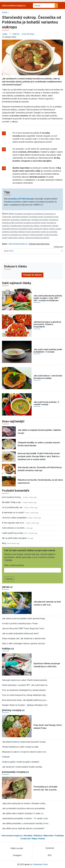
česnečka (19, 214)
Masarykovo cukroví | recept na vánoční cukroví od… (25, 752)
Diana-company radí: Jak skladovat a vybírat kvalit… (24, 639)
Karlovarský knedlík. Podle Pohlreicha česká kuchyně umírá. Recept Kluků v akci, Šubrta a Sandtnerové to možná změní (39, 456)
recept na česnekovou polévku (15, 235)
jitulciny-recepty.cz (13, 710)
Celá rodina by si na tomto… (14, 528)
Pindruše (6, 757)
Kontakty (28, 836)
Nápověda (48, 836)
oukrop (46, 229)
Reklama (38, 836)
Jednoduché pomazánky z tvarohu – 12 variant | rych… (25, 818)
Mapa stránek (38, 839)
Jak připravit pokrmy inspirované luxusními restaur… (24, 742)
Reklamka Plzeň (41, 864)
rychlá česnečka (36, 235)
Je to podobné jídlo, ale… (13, 507)
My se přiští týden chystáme (14, 538)
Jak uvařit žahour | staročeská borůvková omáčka (48, 377)
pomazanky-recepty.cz (15, 772)
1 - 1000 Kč (14, 34)
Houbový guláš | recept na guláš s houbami (21, 762)
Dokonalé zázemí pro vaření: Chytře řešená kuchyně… (25, 680)
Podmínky (59, 836)
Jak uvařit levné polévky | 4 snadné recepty (46, 403)
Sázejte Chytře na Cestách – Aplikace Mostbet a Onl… (25, 705)
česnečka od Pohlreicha (19, 199)
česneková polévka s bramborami (37, 226)
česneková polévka (40, 220)
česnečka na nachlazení (34, 214)
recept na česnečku (49, 232)
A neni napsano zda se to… (14, 523)
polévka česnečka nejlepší (13, 232)
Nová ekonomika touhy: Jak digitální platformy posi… (25, 700)
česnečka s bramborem (21, 220)
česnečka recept (36, 217)
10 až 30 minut (28, 34)
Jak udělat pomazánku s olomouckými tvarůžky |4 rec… (26, 823)
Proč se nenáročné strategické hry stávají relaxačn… (24, 690)
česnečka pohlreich (20, 217)
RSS (50, 855)
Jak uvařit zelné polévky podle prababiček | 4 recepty (48, 351)
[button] (32, 57)
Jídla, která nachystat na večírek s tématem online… (24, 803)
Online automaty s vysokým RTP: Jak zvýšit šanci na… (25, 685)
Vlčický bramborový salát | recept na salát (20, 747)
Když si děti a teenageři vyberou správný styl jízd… (24, 644)
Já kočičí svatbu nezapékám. (15, 518)
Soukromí (26, 839)
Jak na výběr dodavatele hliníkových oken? (20, 634)
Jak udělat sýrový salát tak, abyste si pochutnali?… (24, 828)
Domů (5, 12)
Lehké (5, 34)
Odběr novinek (17, 848)
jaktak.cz (7, 587)
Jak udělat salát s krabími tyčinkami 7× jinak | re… (23, 813)
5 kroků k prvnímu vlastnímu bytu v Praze (20, 624)
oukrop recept (55, 229)
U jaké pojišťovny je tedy (13, 533)
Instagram (17, 855)
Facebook (50, 848)
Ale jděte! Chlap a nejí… (12, 502)
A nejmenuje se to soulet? (13, 513)
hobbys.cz (8, 649)
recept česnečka (33, 232)
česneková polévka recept (35, 223)
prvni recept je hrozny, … (12, 497)
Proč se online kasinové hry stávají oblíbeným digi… (24, 695)
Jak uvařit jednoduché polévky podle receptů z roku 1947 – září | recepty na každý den (48, 298)
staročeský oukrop (16, 238)
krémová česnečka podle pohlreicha (27, 229)
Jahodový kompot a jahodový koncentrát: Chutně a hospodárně (47, 324)
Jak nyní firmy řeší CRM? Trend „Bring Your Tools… (24, 629)
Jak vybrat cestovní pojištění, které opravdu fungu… (24, 619)
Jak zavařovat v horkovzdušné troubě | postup (22, 767)
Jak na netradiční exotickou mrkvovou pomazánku (24, 808)
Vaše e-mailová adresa (14, 565)
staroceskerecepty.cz (14, 5)
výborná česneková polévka (37, 238)
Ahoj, (4, 543)
